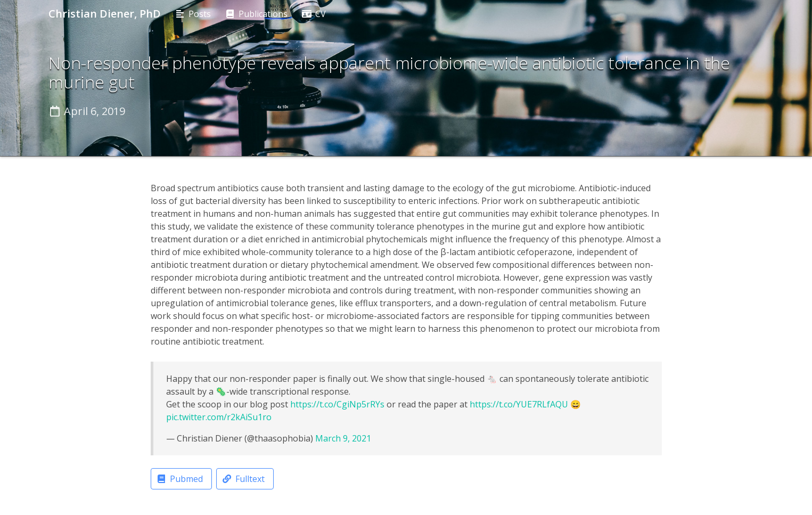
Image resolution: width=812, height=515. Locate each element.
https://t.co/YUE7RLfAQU (519, 404)
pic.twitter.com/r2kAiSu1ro (219, 417)
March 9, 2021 (343, 438)
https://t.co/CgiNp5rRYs (337, 404)
